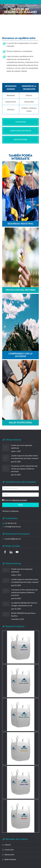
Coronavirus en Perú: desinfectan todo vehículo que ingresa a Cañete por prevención (24, 469)
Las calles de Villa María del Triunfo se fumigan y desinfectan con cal (24, 604)
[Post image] (6, 448)
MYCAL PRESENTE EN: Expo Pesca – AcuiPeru (24, 615)
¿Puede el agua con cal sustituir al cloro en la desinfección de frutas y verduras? (25, 457)
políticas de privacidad (19, 500)
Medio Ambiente (10, 859)
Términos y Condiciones (10, 511)
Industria (8, 845)
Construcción (9, 850)
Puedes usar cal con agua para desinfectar (22, 447)
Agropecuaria (9, 855)
